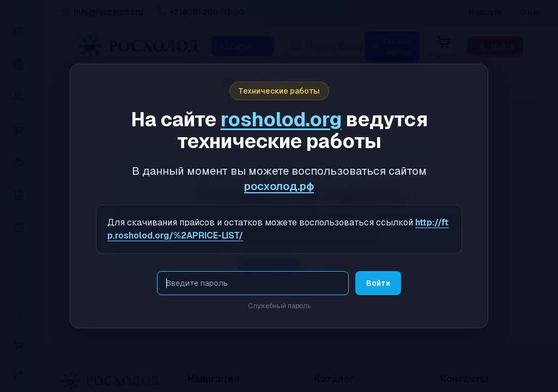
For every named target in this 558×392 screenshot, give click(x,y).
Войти (378, 283)
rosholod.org (281, 120)
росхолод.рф (279, 186)
